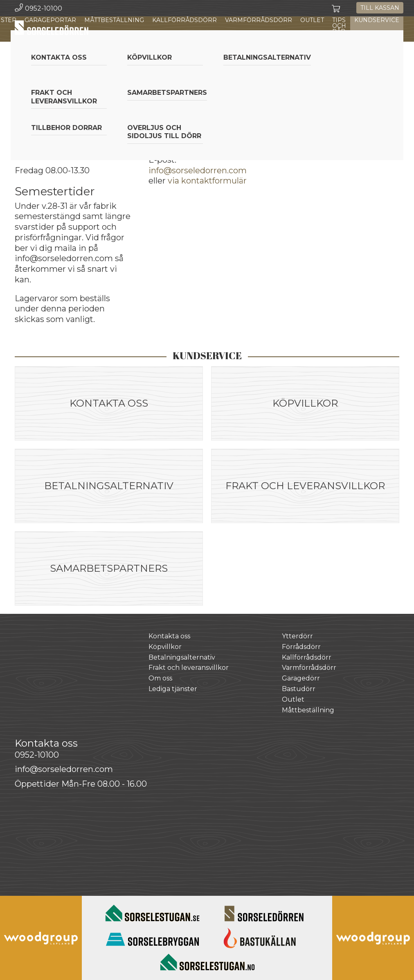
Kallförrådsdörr (184, 20)
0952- (37, 755)
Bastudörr (299, 689)
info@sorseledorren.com (198, 170)
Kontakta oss (169, 636)
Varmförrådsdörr (259, 20)
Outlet (312, 20)
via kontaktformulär (207, 181)
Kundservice (377, 20)
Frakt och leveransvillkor (189, 668)
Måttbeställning (114, 20)
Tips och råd (339, 26)
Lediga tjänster (173, 689)
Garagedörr (301, 678)
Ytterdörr (297, 636)
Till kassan (380, 8)
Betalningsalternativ (182, 657)
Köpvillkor (165, 647)
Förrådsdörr (301, 647)
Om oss (160, 678)
